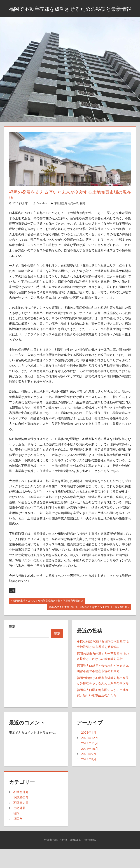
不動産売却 (21, 806)
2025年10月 (90, 758)
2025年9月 (89, 763)
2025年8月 (89, 768)
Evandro (42, 212)
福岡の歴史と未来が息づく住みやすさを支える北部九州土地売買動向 (88, 616)
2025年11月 (90, 752)
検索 (12, 635)
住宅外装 (73, 212)
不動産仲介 (21, 801)
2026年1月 (89, 742)
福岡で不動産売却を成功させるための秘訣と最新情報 (70, 13)
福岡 (82, 212)
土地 (12, 599)
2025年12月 (90, 747)
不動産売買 (61, 212)
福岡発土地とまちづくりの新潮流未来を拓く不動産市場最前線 (48, 610)
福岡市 (18, 828)
